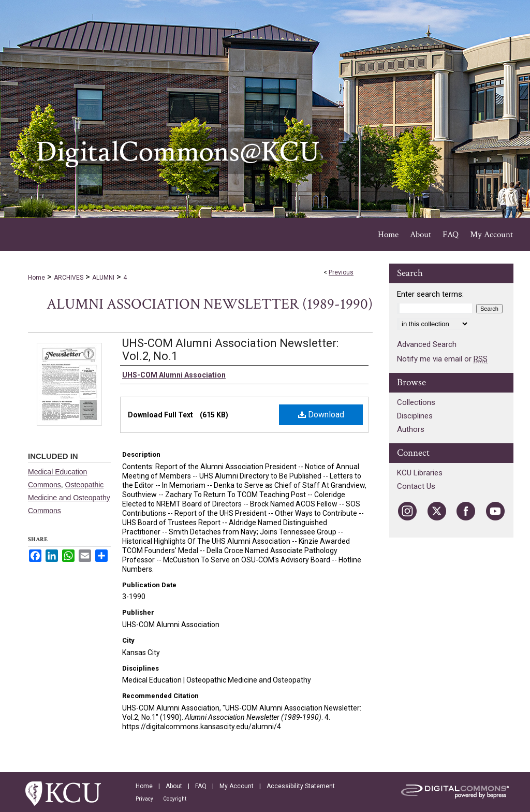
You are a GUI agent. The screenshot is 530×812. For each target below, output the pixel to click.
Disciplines (415, 416)
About (174, 786)
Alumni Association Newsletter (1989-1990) (210, 304)
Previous (341, 272)
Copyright (175, 799)
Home (36, 278)
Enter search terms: (430, 294)
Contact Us (416, 486)
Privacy (144, 799)
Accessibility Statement (301, 786)
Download (321, 415)
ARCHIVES (69, 278)
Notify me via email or (442, 359)
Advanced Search (427, 344)
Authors (411, 429)
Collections (416, 402)
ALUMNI (103, 278)
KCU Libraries (420, 473)
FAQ (201, 786)
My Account (237, 786)
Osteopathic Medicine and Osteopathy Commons (69, 498)
